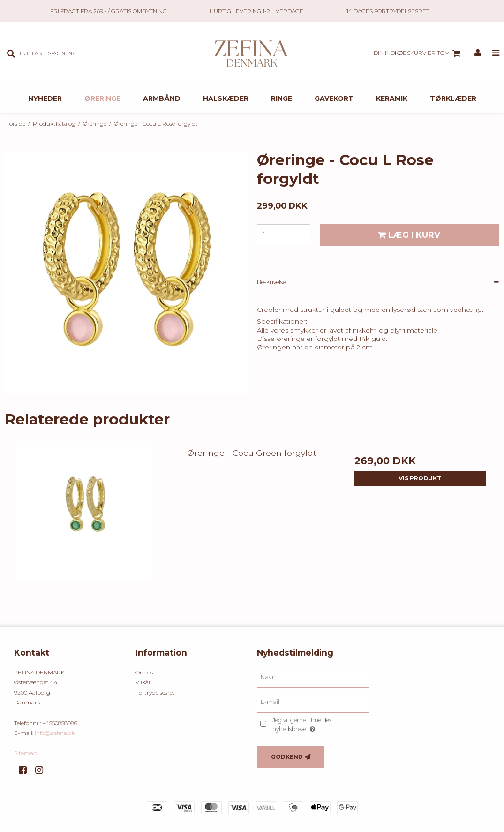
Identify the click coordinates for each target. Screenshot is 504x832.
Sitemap (26, 753)
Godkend (287, 757)
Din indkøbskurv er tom (418, 53)
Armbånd (162, 98)
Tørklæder (453, 98)
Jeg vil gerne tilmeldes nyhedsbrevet (316, 724)
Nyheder (45, 98)
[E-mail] (313, 702)
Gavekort (334, 98)
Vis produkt (420, 478)
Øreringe (102, 98)
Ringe (282, 98)
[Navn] (313, 677)
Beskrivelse (271, 282)
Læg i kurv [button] (408, 235)
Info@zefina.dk (55, 733)
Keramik (392, 98)
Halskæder (226, 98)
